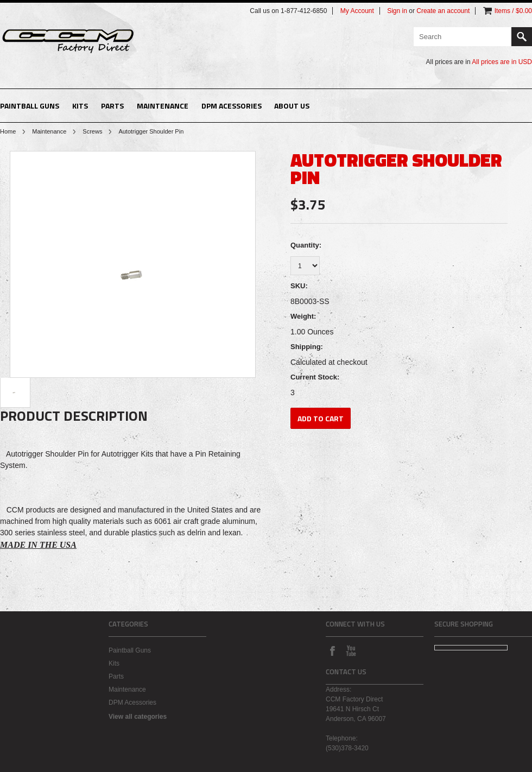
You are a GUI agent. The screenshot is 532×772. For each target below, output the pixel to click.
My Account (357, 11)
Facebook (332, 650)
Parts (112, 106)
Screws (92, 131)
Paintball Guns (30, 106)
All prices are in (502, 62)
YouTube (351, 650)
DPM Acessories (232, 106)
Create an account (443, 11)
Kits (80, 106)
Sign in (397, 11)
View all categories (138, 717)
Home (8, 131)
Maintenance (163, 106)
